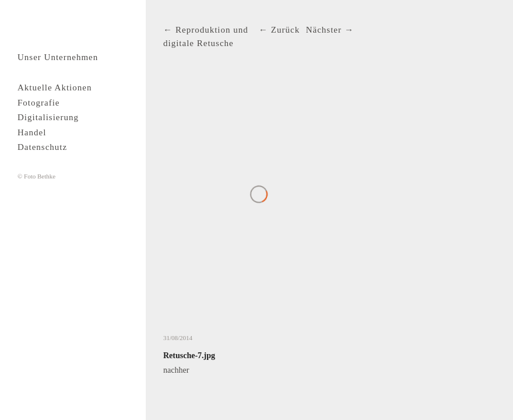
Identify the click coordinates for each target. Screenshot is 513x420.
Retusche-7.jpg (189, 356)
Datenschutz (42, 147)
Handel (32, 132)
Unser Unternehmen (58, 57)
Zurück (285, 30)
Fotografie (38, 103)
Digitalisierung (48, 117)
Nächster (324, 30)
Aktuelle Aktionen (55, 87)
